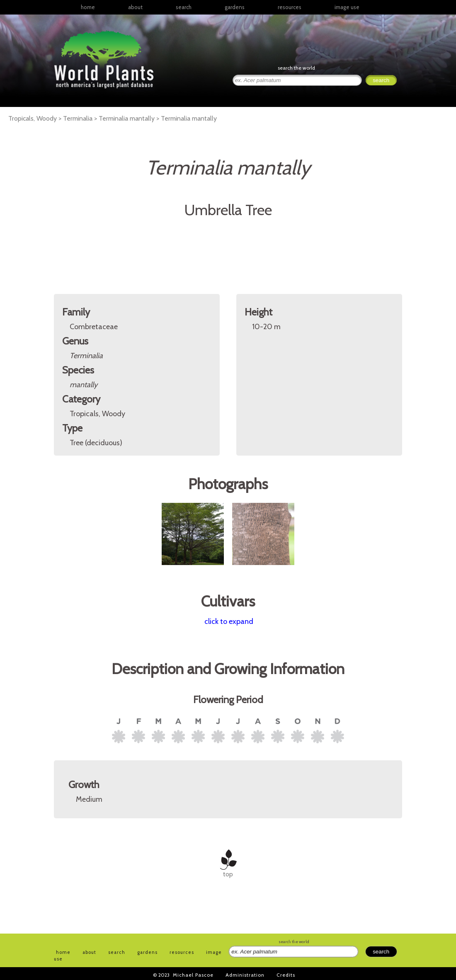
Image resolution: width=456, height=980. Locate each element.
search (184, 7)
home (88, 7)
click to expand (229, 621)
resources (182, 952)
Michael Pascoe (193, 975)
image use (347, 7)
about (135, 7)
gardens (235, 7)
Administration (245, 975)
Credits (286, 975)
